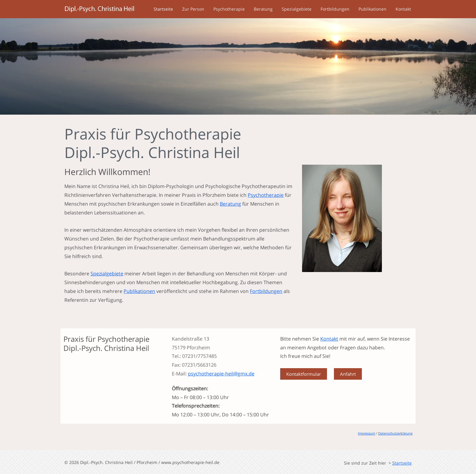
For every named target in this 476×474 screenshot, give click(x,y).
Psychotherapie (229, 9)
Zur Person (193, 9)
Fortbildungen (335, 9)
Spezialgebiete (297, 9)
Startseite (163, 9)
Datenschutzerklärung (395, 433)
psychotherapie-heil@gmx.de (221, 374)
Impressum (367, 433)
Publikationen (372, 9)
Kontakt (403, 9)
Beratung (263, 9)
